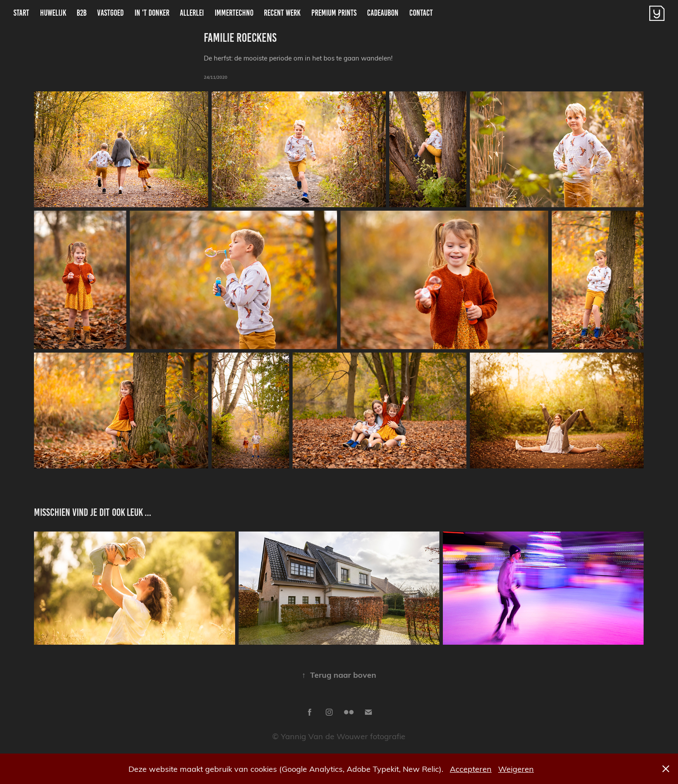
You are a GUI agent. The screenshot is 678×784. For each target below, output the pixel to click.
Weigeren (516, 769)
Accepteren (471, 769)
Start (21, 13)
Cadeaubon (383, 13)
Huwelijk (53, 13)
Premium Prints (334, 13)
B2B (82, 13)
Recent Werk (282, 13)
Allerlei (192, 13)
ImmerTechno (234, 13)
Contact (421, 13)
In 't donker (152, 13)
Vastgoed (110, 13)
